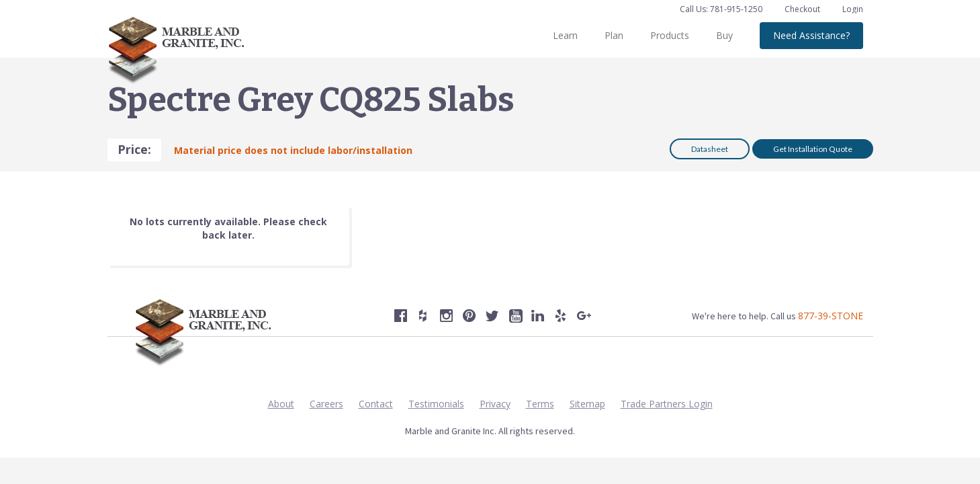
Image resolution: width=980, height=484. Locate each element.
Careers (326, 404)
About (281, 404)
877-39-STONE (831, 316)
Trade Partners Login (667, 404)
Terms (540, 404)
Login (853, 9)
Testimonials (436, 404)
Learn (565, 35)
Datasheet (710, 149)
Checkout (803, 9)
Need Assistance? (811, 35)
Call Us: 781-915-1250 (721, 9)
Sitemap (587, 404)
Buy (724, 35)
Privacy (495, 404)
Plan (614, 35)
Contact (376, 404)
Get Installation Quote (813, 149)
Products (670, 35)
